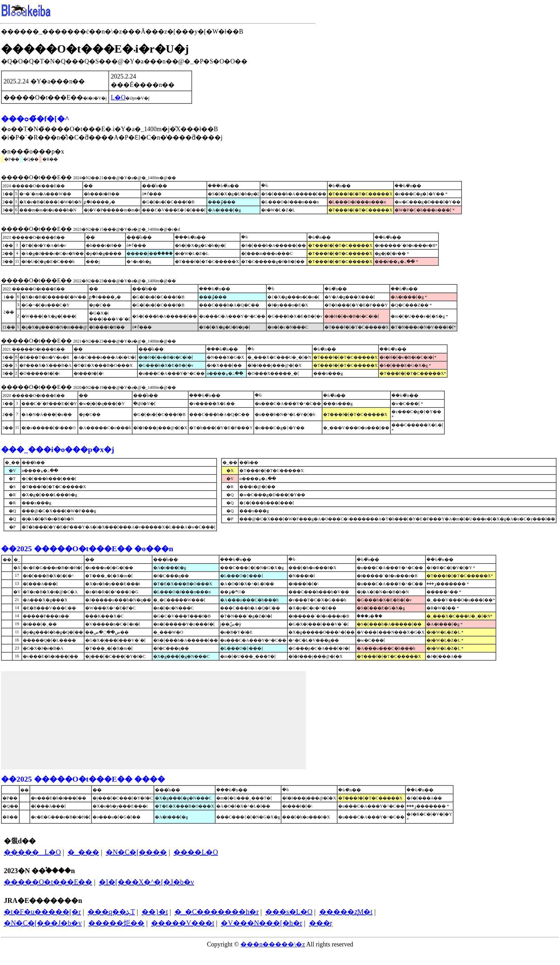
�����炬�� (116, 923)
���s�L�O (289, 912)
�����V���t (183, 923)
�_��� (83, 852)
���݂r (321, 923)
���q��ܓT (111, 912)
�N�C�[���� (136, 852)
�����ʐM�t (346, 912)
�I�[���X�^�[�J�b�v (146, 882)
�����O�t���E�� (48, 882)
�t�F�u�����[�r (42, 912)
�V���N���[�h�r (261, 923)
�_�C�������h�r (217, 912)
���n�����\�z (273, 944)
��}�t (155, 912)
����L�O (196, 852)
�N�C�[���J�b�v (43, 923)
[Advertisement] (153, 720)
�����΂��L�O (32, 852)
